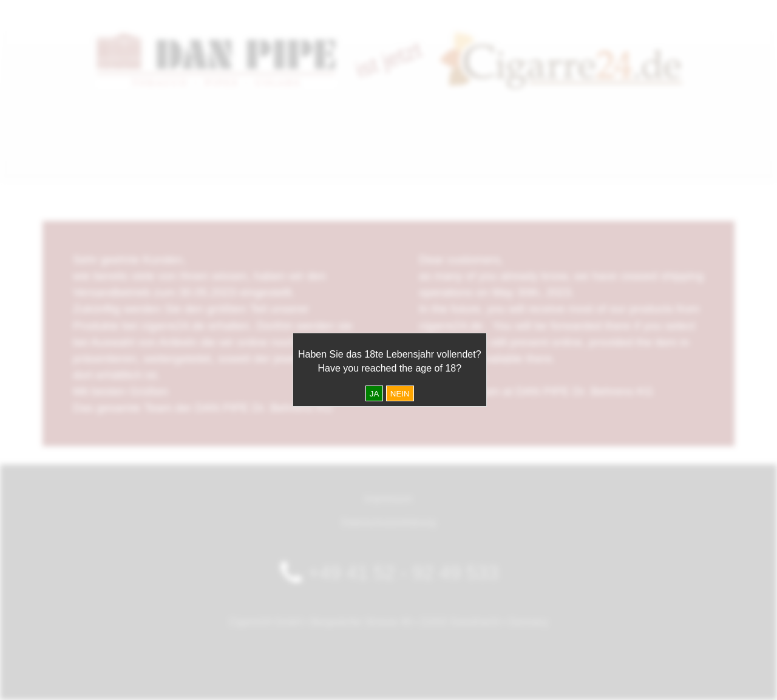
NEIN (400, 394)
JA (375, 394)
